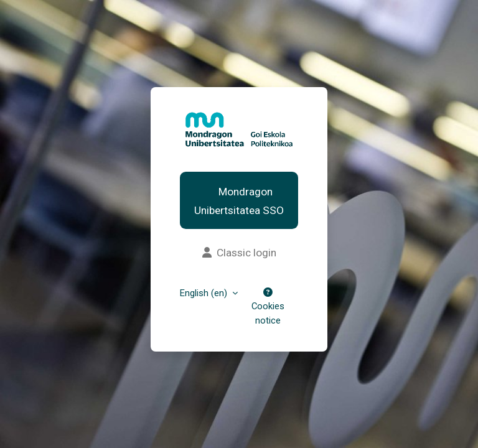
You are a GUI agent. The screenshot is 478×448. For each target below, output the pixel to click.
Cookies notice (268, 307)
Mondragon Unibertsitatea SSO (239, 201)
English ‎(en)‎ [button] (205, 293)
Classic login (239, 253)
